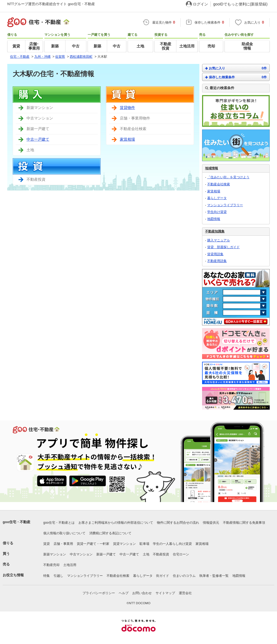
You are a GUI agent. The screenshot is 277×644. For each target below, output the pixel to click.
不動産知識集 (215, 231)
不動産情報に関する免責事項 (244, 523)
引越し (58, 576)
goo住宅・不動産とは (59, 523)
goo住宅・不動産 (17, 522)
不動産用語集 (217, 261)
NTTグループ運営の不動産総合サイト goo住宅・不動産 (51, 4)
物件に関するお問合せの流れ (178, 523)
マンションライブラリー (225, 205)
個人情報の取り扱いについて (64, 533)
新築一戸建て (106, 554)
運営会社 (185, 593)
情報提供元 (211, 523)
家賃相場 (127, 139)
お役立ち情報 (13, 575)
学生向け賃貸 (217, 212)
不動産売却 (51, 565)
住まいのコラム (184, 576)
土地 (146, 554)
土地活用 (70, 565)
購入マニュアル (219, 240)
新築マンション (55, 554)
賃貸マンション (124, 544)
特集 (47, 576)
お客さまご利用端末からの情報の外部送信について (116, 523)
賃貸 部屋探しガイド (223, 247)
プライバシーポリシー (99, 593)
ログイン (200, 4)
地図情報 (214, 219)
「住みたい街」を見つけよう (228, 177)
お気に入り (236, 68)
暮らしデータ (217, 198)
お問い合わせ (142, 593)
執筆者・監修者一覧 (214, 576)
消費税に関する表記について (110, 533)
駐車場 (144, 544)
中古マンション (81, 554)
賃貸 (47, 544)
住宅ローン (181, 554)
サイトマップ (165, 593)
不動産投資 (161, 554)
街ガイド (163, 576)
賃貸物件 (127, 108)
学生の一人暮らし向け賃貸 (172, 544)
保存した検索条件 (236, 77)
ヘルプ (124, 593)
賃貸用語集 (215, 254)
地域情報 (212, 168)
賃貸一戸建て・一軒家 (93, 544)
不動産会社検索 (219, 184)
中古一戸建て (38, 139)
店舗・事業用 (63, 544)
